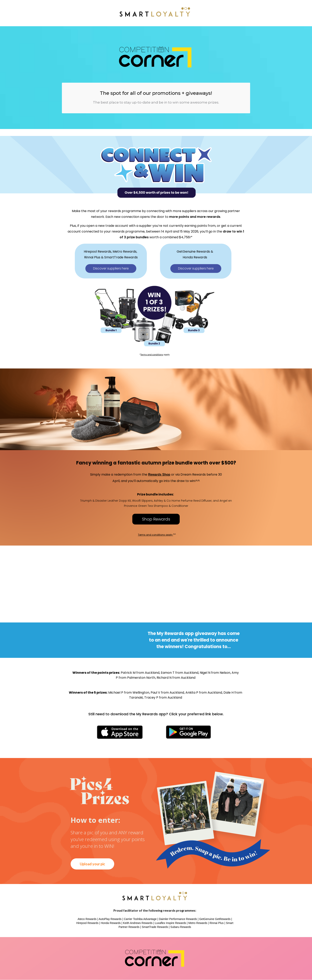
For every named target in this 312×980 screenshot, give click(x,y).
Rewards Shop (159, 474)
